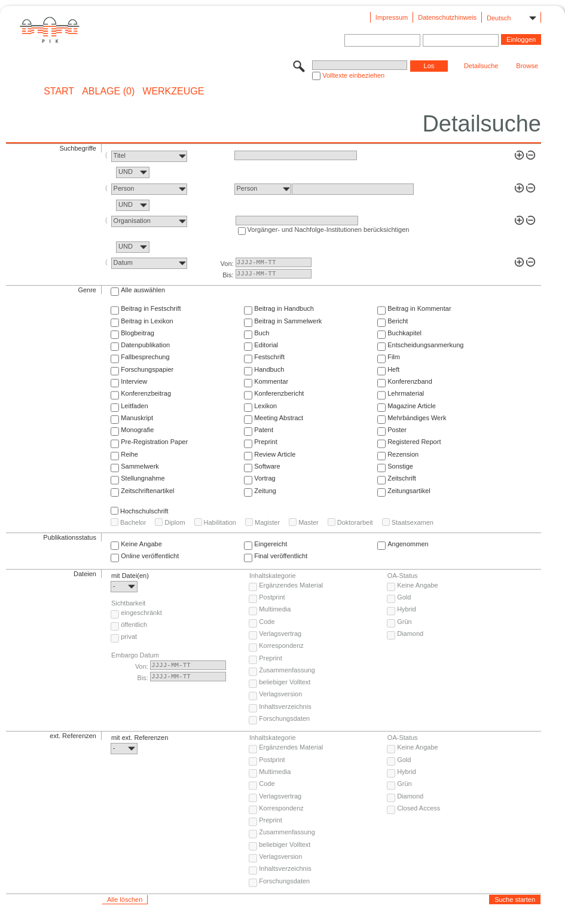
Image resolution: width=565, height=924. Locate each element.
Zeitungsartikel (409, 491)
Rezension (403, 454)
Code (267, 622)
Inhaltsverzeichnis (285, 706)
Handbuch (269, 369)
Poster (397, 430)
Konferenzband (410, 381)
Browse (527, 66)
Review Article (275, 454)
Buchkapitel (404, 333)
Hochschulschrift (144, 511)
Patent (264, 430)
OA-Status (403, 576)
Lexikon (265, 406)
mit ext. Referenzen (140, 738)
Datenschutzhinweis (447, 17)
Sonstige (400, 466)
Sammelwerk (140, 466)
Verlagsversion (280, 694)
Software (267, 466)
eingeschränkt (141, 613)
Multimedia (275, 609)
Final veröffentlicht (281, 556)
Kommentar (271, 381)
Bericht (398, 321)
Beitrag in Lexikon (147, 321)
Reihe (129, 454)
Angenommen (408, 544)
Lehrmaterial (406, 393)
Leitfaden (134, 406)
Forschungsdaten (284, 718)
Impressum (392, 17)
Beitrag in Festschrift (151, 308)
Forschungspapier (147, 369)
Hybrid (407, 609)
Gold (404, 597)
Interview (134, 381)
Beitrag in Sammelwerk (288, 321)
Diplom (175, 522)
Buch (262, 333)
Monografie (137, 430)
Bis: (228, 275)
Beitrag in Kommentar (419, 308)
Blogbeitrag (138, 333)
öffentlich (134, 625)
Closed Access (419, 808)
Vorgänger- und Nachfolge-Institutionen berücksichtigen (329, 230)
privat (129, 637)
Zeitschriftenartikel (147, 491)
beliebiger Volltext (285, 682)
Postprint (272, 597)
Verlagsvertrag (280, 634)
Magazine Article (412, 406)
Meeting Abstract (279, 418)
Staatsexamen (413, 522)
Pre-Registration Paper (154, 442)
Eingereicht (271, 544)
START (59, 91)
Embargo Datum (135, 655)
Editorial (266, 345)
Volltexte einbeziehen (353, 75)
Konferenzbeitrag (146, 393)
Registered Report (414, 442)
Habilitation (220, 522)
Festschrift (269, 357)
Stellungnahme (143, 478)
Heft (393, 369)
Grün (404, 622)
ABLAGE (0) (108, 91)
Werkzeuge (173, 91)
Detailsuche (481, 66)
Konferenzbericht (279, 393)
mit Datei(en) (130, 576)
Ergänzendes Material (291, 585)
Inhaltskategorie (273, 576)
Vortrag (265, 478)
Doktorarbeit (355, 522)
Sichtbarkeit (128, 603)
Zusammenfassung (287, 670)
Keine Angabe (141, 544)
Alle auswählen (143, 290)
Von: (227, 264)
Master (309, 522)
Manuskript (137, 418)
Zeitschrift (402, 478)
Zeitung (265, 491)
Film (394, 357)
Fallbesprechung (145, 357)
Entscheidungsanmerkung (425, 345)
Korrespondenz (281, 645)
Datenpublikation (145, 345)
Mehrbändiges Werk (417, 418)
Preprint (266, 442)
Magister (267, 522)
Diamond (410, 634)
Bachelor (133, 522)
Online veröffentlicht (150, 556)
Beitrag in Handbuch (284, 308)
